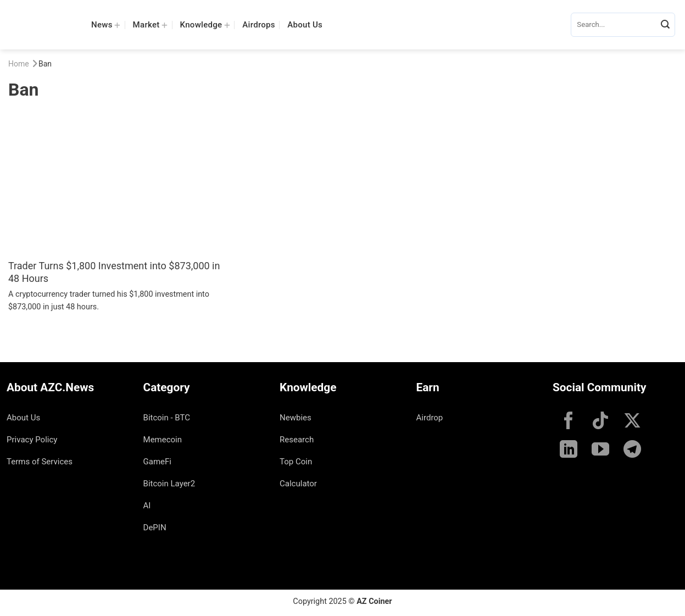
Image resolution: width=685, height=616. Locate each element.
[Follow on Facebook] (569, 422)
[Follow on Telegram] (632, 451)
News (106, 24)
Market (151, 24)
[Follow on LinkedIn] (569, 451)
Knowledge (205, 24)
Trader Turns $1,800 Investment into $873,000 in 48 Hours (114, 272)
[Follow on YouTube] (600, 451)
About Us (305, 25)
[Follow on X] (632, 422)
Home (19, 64)
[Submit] (665, 25)
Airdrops (259, 25)
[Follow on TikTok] (600, 422)
